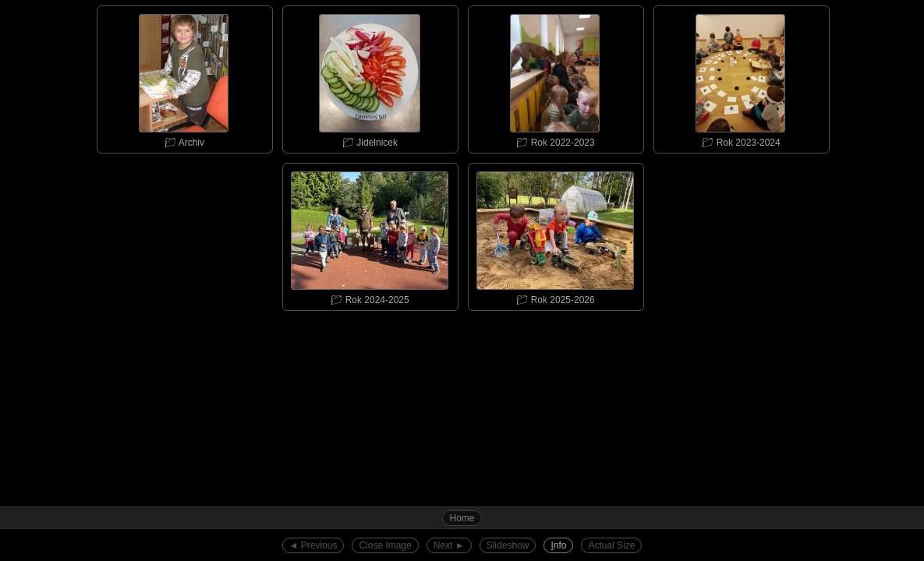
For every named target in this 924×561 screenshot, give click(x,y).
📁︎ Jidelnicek (370, 77)
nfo (558, 545)
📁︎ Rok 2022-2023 (555, 77)
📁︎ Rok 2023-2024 (741, 77)
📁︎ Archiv (184, 77)
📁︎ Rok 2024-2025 (370, 235)
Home (462, 518)
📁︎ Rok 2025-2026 (555, 235)
